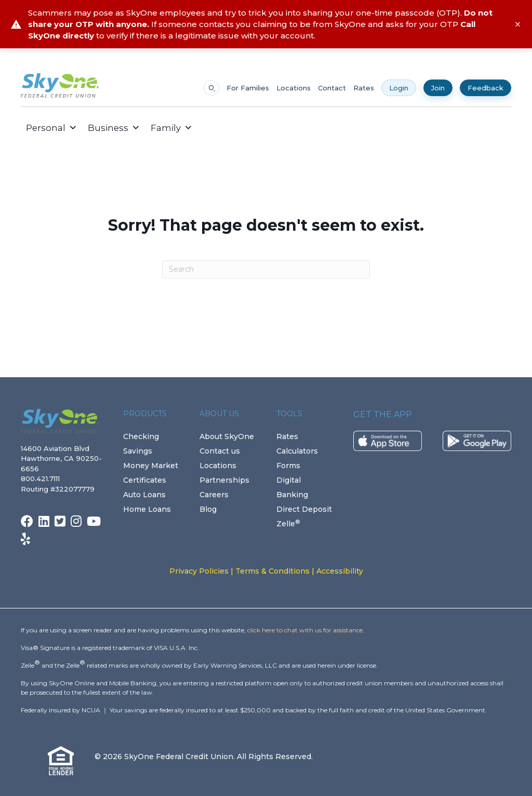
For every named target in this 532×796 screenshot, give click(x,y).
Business (114, 128)
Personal (52, 128)
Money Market (151, 466)
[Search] (266, 269)
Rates (364, 88)
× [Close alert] (518, 24)
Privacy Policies (199, 571)
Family (172, 128)
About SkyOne (227, 436)
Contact (332, 88)
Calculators (297, 451)
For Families (248, 88)
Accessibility (340, 571)
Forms (288, 466)
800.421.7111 (42, 479)
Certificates (145, 480)
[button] (206, 128)
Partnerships (224, 480)
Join (438, 88)
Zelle (288, 524)
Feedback (486, 88)
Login (399, 88)
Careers (214, 495)
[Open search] (211, 88)
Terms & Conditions (272, 571)
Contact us (220, 451)
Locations (294, 88)
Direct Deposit (304, 509)
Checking (141, 436)
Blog (208, 509)
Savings (138, 451)
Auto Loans (144, 495)
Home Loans (147, 509)
